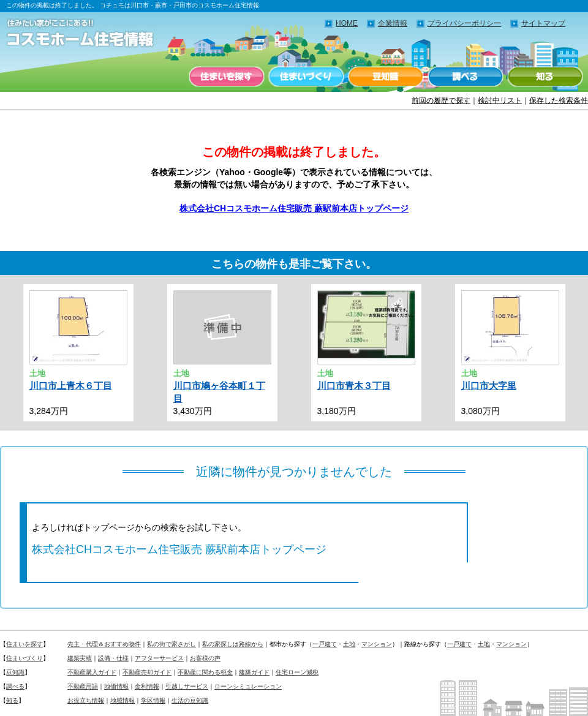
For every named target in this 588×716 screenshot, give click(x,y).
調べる (466, 77)
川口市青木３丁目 (354, 386)
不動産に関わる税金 (205, 672)
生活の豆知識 (190, 700)
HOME (347, 23)
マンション (377, 644)
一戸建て (325, 644)
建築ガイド (254, 672)
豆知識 (386, 77)
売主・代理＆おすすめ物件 (104, 644)
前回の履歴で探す (441, 100)
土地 (349, 644)
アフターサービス (159, 658)
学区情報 (153, 700)
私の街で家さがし (171, 644)
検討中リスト (500, 100)
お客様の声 (205, 658)
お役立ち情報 (86, 700)
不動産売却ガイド (147, 672)
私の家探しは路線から (233, 644)
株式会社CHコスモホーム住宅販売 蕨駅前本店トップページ (294, 208)
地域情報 (123, 700)
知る (545, 77)
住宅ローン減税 (297, 672)
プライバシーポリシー (464, 23)
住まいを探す (227, 77)
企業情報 (393, 23)
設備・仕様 (113, 658)
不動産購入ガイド (92, 672)
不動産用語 (83, 686)
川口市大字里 (489, 386)
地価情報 (116, 686)
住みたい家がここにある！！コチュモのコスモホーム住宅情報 (86, 34)
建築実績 (80, 658)
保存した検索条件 (559, 100)
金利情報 (147, 686)
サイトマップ (543, 23)
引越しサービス (187, 686)
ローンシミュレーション (248, 686)
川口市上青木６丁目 (71, 386)
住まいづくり (306, 77)
